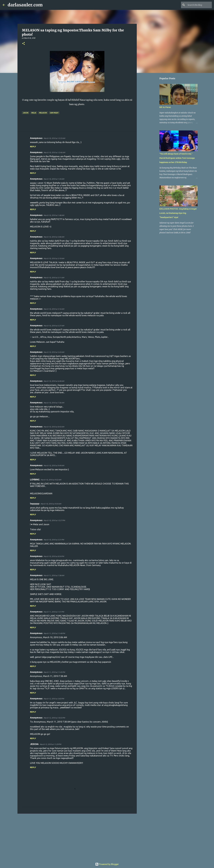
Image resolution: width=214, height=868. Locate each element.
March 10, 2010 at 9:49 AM (54, 465)
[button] (23, 44)
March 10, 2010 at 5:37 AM (54, 326)
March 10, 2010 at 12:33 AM (54, 138)
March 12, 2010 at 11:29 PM (50, 744)
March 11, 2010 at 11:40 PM (54, 633)
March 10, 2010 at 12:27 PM (54, 520)
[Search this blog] (197, 5)
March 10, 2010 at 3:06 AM (54, 237)
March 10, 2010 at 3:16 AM (54, 309)
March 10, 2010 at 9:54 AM (51, 504)
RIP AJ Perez (165, 107)
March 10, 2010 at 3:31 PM (54, 540)
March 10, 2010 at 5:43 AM (54, 352)
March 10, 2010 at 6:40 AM (54, 381)
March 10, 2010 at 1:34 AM (54, 179)
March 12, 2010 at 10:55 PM (54, 718)
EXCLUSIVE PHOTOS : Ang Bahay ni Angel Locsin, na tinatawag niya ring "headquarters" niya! (178, 213)
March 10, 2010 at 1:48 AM (54, 215)
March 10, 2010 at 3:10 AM (54, 258)
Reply (33, 147)
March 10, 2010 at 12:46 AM (54, 152)
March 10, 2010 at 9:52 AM (51, 480)
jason (26, 113)
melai (34, 113)
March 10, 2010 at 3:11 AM (54, 278)
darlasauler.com (25, 5)
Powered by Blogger (107, 864)
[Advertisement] (77, 837)
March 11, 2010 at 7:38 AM (54, 575)
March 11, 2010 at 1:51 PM (54, 612)
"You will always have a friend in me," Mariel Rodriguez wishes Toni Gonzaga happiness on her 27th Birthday (177, 158)
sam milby (54, 113)
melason (43, 113)
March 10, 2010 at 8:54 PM (54, 556)
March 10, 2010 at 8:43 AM (54, 427)
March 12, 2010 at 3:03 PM (54, 699)
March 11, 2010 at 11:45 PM (54, 672)
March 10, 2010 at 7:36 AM (54, 403)
